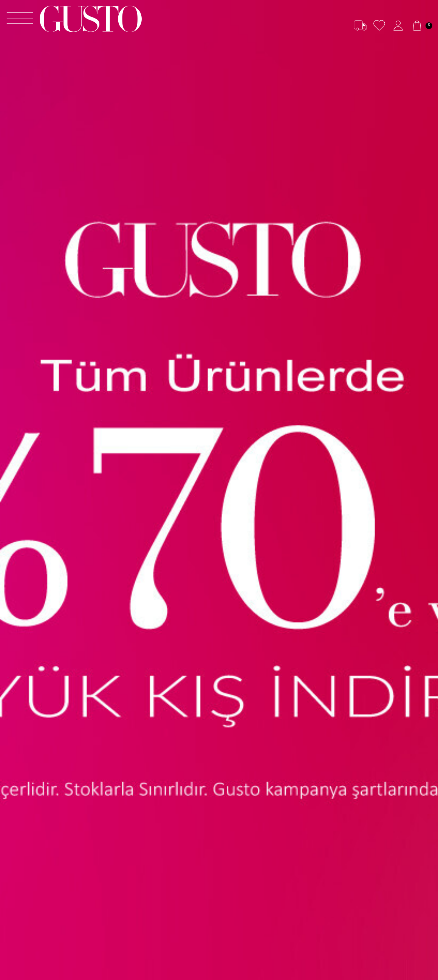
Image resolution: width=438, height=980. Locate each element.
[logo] (91, 19)
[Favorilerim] (379, 26)
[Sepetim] (421, 26)
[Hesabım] (398, 26)
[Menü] (20, 19)
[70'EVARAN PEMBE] (219, 490)
